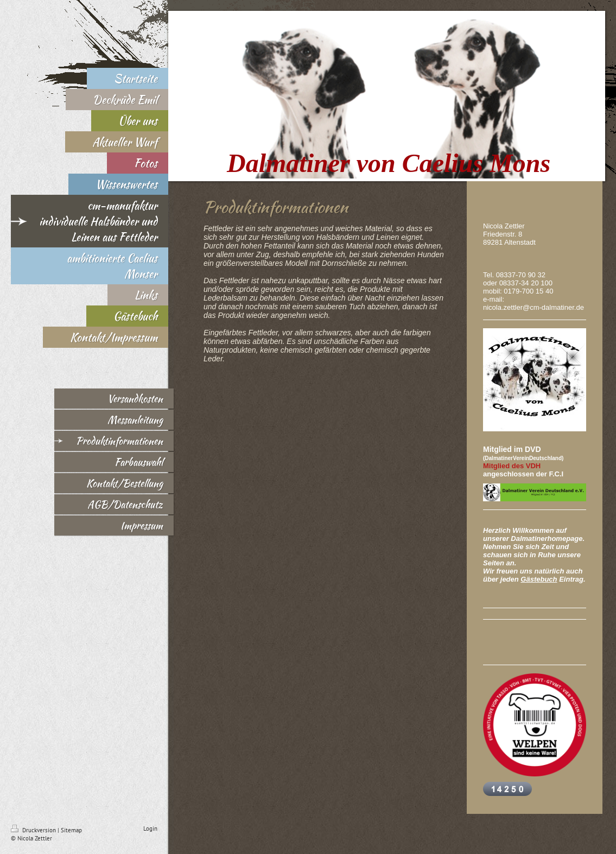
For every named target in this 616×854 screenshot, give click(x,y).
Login (150, 828)
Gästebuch (539, 579)
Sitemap (71, 830)
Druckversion (34, 830)
